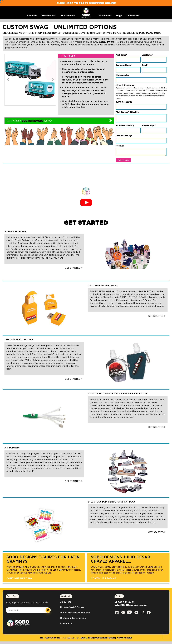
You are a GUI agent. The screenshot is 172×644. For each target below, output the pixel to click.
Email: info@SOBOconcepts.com (98, 638)
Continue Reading (19, 579)
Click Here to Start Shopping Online (86, 3)
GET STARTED (86, 222)
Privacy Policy (124, 638)
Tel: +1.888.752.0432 (50, 638)
